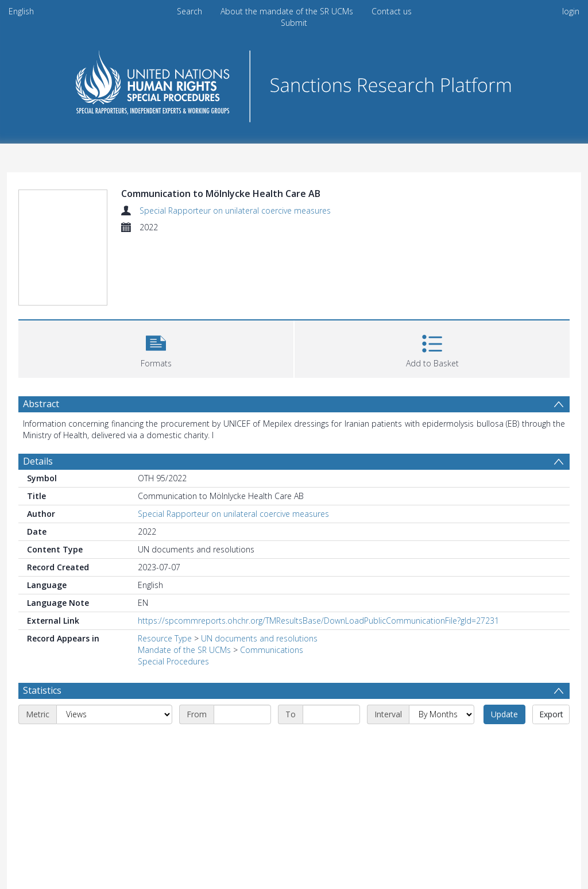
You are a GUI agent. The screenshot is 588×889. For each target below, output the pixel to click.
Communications (272, 650)
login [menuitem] (571, 11)
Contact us (392, 11)
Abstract (41, 404)
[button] (156, 348)
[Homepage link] (294, 83)
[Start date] (242, 714)
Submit (294, 23)
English (21, 11)
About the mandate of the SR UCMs (287, 11)
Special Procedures (173, 661)
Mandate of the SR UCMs (184, 650)
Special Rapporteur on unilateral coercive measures (235, 210)
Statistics (42, 690)
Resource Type (165, 638)
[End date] (331, 714)
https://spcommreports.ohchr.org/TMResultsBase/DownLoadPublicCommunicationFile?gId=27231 (318, 621)
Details (38, 461)
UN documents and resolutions (259, 638)
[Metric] (114, 714)
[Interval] (442, 714)
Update (504, 714)
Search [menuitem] (189, 11)
